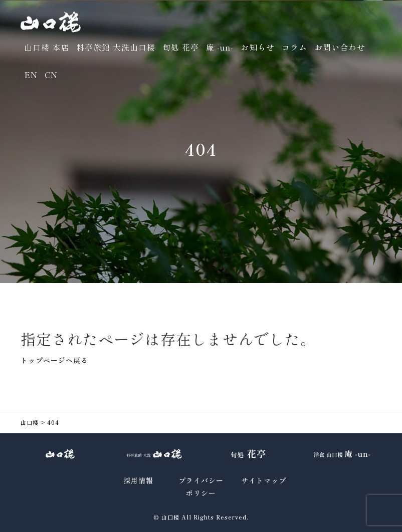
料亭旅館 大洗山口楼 (116, 47)
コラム (294, 47)
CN (51, 75)
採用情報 (138, 480)
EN (31, 75)
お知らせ (258, 47)
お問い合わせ (340, 47)
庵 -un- (220, 47)
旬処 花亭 (181, 47)
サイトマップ (264, 480)
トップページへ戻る (54, 360)
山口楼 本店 (47, 47)
